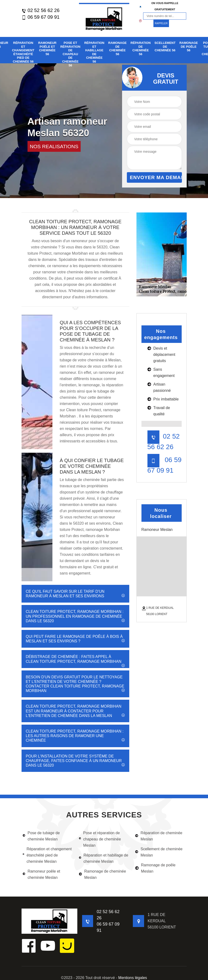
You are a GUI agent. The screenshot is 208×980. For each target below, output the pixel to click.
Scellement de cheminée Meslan (159, 852)
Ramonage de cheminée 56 (117, 48)
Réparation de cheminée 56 (141, 48)
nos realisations (54, 146)
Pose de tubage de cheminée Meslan (41, 836)
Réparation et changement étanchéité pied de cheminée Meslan (47, 855)
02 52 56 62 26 (41, 10)
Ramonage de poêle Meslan (155, 868)
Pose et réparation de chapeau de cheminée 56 (70, 54)
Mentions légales (133, 978)
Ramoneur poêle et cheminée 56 (47, 48)
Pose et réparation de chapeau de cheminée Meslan (100, 839)
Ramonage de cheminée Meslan (103, 874)
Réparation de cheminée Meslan (159, 836)
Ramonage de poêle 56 (188, 47)
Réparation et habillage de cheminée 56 (94, 52)
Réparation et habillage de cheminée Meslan (104, 858)
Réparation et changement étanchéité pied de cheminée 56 (23, 52)
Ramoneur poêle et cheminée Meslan (42, 874)
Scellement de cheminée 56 (165, 47)
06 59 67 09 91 (41, 17)
